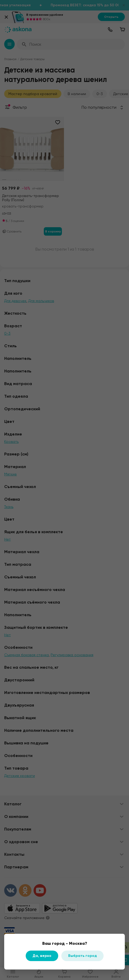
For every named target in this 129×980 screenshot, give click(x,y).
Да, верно (42, 956)
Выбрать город (82, 956)
